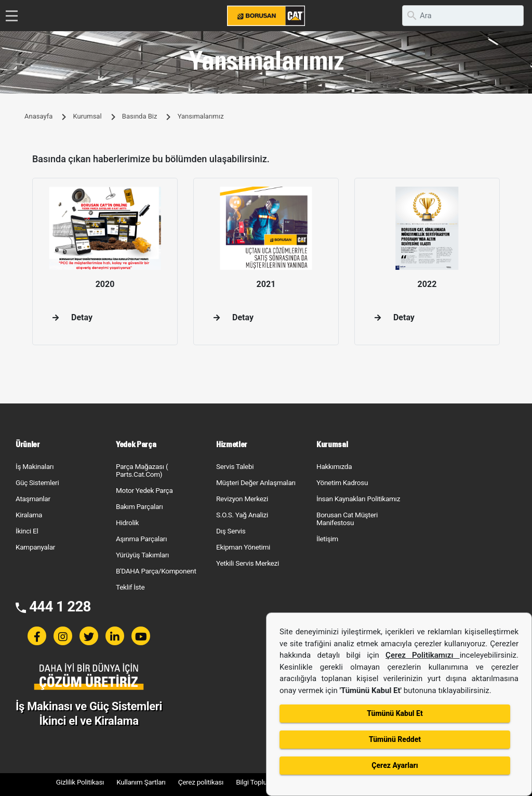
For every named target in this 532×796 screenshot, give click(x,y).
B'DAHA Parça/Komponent (156, 571)
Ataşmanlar (33, 499)
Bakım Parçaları (139, 506)
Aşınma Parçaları (141, 539)
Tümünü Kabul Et (395, 713)
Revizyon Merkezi (242, 499)
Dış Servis (231, 531)
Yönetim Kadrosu (342, 482)
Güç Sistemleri (37, 482)
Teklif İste (130, 587)
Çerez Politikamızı (423, 655)
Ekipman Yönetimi (243, 547)
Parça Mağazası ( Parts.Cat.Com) (142, 470)
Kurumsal (87, 116)
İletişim (327, 539)
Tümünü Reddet (395, 739)
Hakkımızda (334, 466)
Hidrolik (127, 523)
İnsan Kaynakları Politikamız (358, 499)
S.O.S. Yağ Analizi (242, 515)
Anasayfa (38, 116)
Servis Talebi (235, 466)
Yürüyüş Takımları (142, 555)
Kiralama (29, 515)
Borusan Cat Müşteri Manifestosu (347, 519)
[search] (463, 16)
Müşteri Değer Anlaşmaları (256, 482)
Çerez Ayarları (395, 765)
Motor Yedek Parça (144, 490)
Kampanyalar (35, 547)
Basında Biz (140, 116)
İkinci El (27, 531)
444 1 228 (60, 606)
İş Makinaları (35, 466)
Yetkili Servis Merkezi (248, 563)
